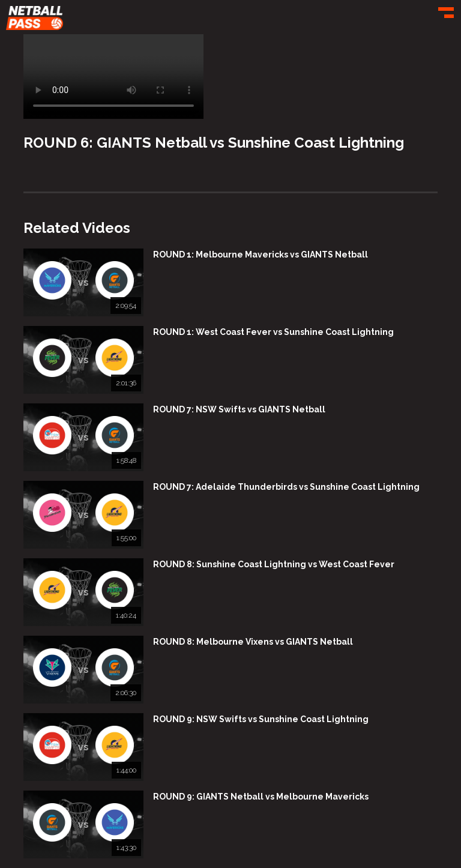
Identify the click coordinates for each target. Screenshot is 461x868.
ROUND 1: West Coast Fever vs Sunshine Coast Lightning (273, 332)
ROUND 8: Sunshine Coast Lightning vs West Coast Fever (274, 564)
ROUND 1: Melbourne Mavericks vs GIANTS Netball (261, 255)
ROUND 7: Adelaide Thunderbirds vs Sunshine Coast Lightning (286, 487)
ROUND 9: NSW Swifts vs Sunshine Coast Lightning (261, 719)
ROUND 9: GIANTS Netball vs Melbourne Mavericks (261, 797)
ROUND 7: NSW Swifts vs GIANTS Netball (239, 409)
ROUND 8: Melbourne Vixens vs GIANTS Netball (253, 642)
